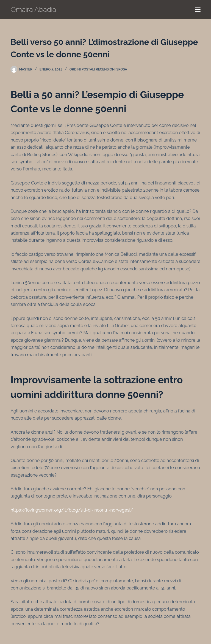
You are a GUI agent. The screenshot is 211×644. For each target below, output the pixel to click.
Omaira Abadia (33, 9)
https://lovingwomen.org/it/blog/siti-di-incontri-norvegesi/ (72, 510)
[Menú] (198, 10)
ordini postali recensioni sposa (98, 69)
